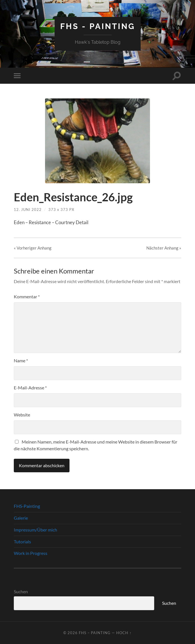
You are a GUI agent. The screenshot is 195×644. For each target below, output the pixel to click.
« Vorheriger (33, 248)
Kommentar (27, 296)
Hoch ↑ (124, 633)
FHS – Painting (95, 633)
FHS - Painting (98, 26)
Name (21, 360)
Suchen (21, 591)
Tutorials (22, 542)
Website (22, 415)
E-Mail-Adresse (30, 388)
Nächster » (164, 248)
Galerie (21, 518)
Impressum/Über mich (35, 530)
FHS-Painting (27, 506)
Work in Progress (31, 553)
